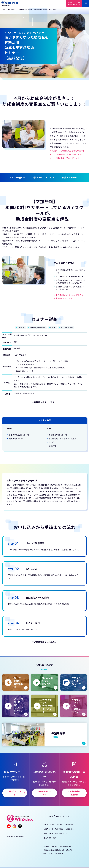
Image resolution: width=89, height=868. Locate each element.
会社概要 (46, 846)
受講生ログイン (61, 833)
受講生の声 (70, 829)
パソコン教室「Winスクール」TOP (56, 816)
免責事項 (55, 846)
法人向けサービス (50, 838)
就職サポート (48, 833)
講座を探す (70, 824)
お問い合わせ (59, 854)
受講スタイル (48, 829)
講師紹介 (60, 824)
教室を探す (59, 829)
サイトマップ (48, 854)
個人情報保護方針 (66, 846)
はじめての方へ (49, 824)
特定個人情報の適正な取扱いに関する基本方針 (58, 850)
